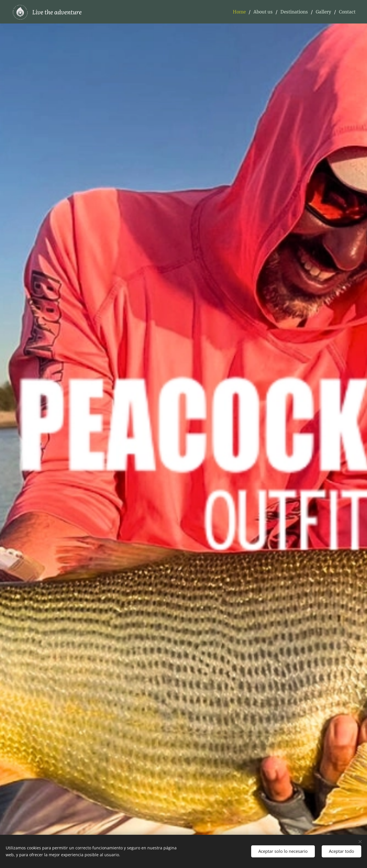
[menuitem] (236, 12)
